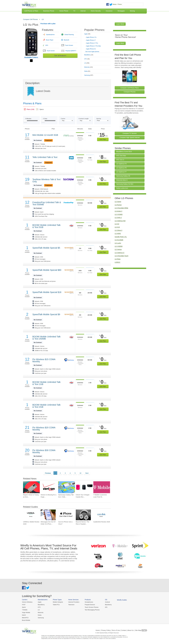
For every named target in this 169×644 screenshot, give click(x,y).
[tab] (97, 41)
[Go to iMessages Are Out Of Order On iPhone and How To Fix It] (48, 515)
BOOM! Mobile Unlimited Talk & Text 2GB (47, 406)
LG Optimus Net (120, 221)
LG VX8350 (119, 246)
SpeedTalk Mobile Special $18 (47, 292)
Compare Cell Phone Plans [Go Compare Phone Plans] (130, 88)
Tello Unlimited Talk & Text (45, 157)
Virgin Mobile (26, 612)
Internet (83, 11)
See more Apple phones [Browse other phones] (92, 52)
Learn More (120, 24)
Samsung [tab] (89, 75)
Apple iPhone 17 (91, 40)
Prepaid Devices (90, 605)
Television (71, 605)
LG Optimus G (119, 253)
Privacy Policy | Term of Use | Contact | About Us (117, 630)
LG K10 (117, 227)
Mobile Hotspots (58, 602)
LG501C (117, 262)
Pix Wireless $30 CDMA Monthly (44, 451)
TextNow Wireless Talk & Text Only (46, 180)
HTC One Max (121, 156)
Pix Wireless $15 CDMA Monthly (44, 360)
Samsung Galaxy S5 (123, 176)
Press (120, 4)
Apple (40, 602)
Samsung (41, 618)
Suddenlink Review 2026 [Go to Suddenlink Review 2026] (102, 522)
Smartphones (89, 602)
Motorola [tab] (88, 67)
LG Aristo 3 (118, 211)
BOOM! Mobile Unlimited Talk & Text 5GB (47, 226)
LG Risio (118, 259)
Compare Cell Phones (30, 19)
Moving (132, 11)
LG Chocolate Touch (122, 256)
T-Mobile (25, 610)
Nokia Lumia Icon (122, 188)
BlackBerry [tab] (89, 55)
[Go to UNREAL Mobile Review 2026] (31, 515)
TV (74, 11)
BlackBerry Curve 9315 (124, 152)
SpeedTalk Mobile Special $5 (46, 248)
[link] (29, 109)
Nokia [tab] (87, 71)
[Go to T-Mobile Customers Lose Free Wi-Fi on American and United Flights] (102, 487)
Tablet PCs (56, 605)
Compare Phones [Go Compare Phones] (130, 92)
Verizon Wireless (27, 602)
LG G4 (117, 224)
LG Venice (118, 249)
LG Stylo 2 (118, 218)
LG (43, 19)
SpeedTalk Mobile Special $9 (46, 314)
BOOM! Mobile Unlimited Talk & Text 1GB (47, 383)
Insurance (109, 11)
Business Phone (49, 11)
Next (87, 473)
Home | (98, 630)
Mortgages (121, 11)
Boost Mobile (26, 620)
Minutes (28, 119)
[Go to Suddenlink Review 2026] (101, 515)
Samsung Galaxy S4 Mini (125, 184)
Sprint (24, 607)
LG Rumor (118, 205)
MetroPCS (25, 618)
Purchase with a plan (48, 24)
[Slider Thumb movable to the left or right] (25, 121)
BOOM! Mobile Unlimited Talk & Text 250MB (47, 338)
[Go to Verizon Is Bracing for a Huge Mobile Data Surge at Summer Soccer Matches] (49, 487)
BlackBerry (41, 605)
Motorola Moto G (122, 180)
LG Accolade (119, 240)
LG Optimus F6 (121, 168)
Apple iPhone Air (91, 49)
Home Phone (64, 11)
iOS (106, 607)
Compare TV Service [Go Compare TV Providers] (130, 133)
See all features (60, 56)
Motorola (41, 612)
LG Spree (118, 202)
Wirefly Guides (122, 600)
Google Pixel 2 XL (121, 237)
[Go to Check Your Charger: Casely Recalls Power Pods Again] (84, 487)
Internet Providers (74, 602)
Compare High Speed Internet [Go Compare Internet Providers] (130, 137)
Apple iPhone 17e (91, 37)
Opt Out (144, 630)
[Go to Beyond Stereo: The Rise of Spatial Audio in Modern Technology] (83, 515)
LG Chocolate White (121, 208)
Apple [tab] (87, 34)
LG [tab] (87, 63)
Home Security (96, 11)
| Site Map (138, 630)
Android (107, 602)
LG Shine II (118, 230)
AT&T (24, 605)
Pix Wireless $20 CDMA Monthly (44, 429)
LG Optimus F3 (121, 164)
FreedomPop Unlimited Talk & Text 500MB (47, 203)
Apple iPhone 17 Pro (92, 43)
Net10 (24, 615)
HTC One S (120, 160)
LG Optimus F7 (121, 172)
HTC (39, 607)
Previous (48, 473)
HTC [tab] (87, 59)
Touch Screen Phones (92, 607)
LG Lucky (118, 243)
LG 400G (118, 233)
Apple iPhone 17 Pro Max (93, 46)
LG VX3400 (119, 214)
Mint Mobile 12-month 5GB (45, 135)
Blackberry (108, 605)
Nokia (40, 615)
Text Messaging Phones (92, 610)
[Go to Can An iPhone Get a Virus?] (66, 515)
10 (81, 473)
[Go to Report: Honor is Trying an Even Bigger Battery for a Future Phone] (31, 487)
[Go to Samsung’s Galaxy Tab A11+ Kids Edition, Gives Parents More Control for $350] (67, 487)
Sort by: (99, 119)
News (115, 4)
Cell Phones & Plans (31, 11)
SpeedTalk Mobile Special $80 (47, 270)
